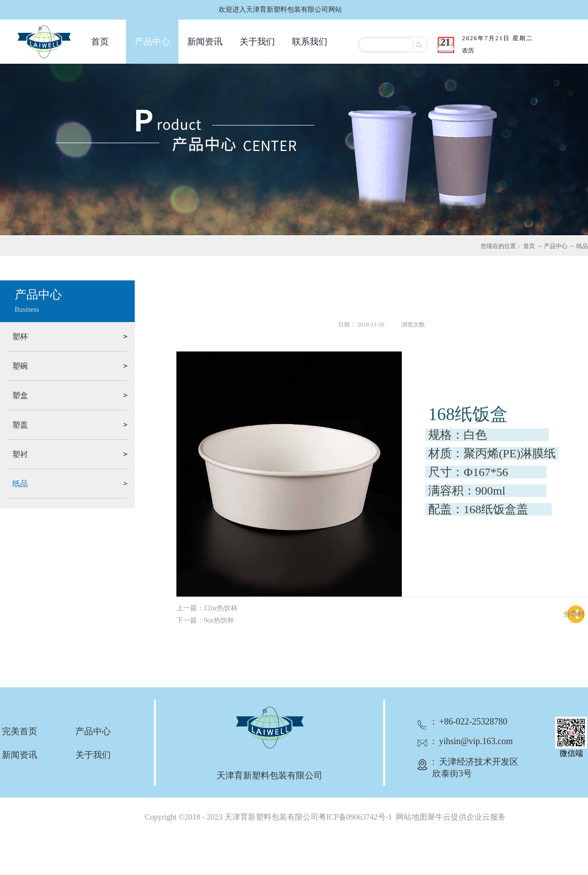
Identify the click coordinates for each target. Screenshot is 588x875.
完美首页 (20, 731)
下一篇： (205, 620)
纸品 (582, 246)
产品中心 (556, 246)
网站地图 (410, 817)
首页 (100, 42)
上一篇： (207, 608)
